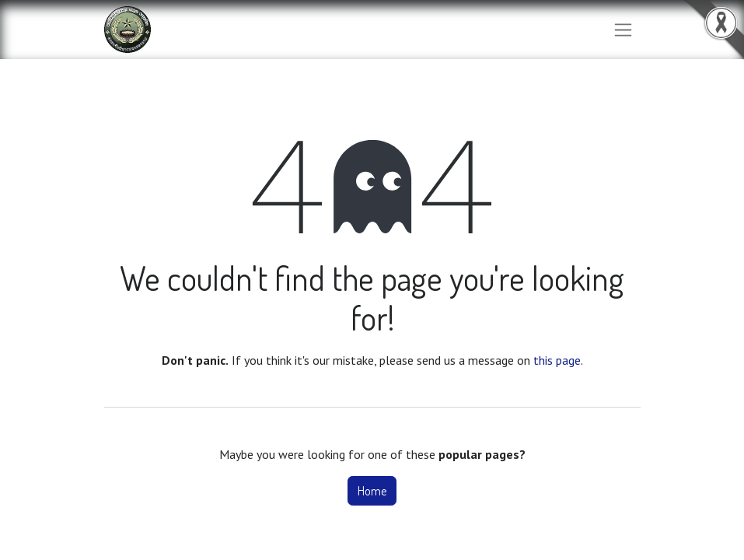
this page (557, 360)
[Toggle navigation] (623, 30)
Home (372, 491)
